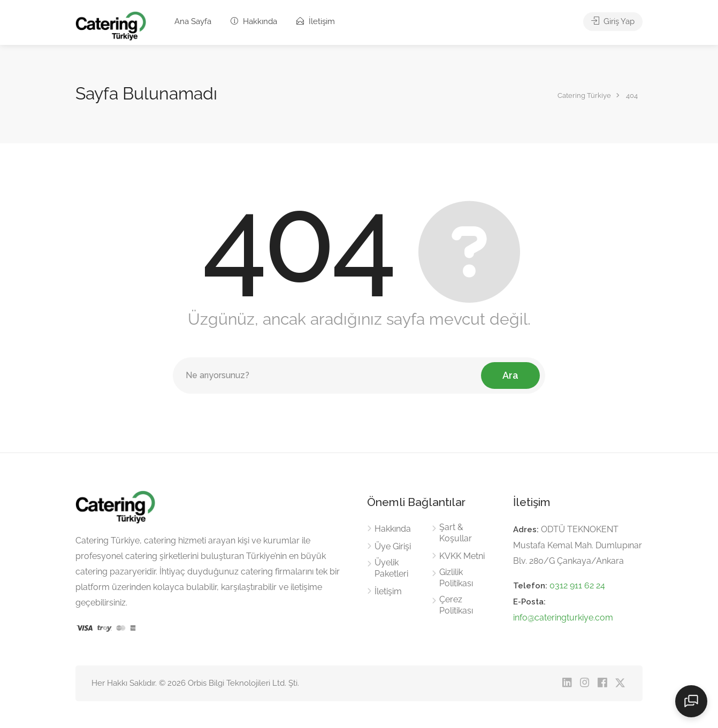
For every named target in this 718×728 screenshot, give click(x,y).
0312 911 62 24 (577, 585)
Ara (510, 375)
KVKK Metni (462, 556)
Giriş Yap (613, 21)
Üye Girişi (393, 546)
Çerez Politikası (456, 605)
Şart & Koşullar (456, 533)
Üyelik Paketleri (391, 568)
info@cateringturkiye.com (563, 618)
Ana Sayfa (193, 21)
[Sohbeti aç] (691, 701)
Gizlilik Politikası (456, 578)
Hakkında (254, 21)
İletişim (316, 21)
